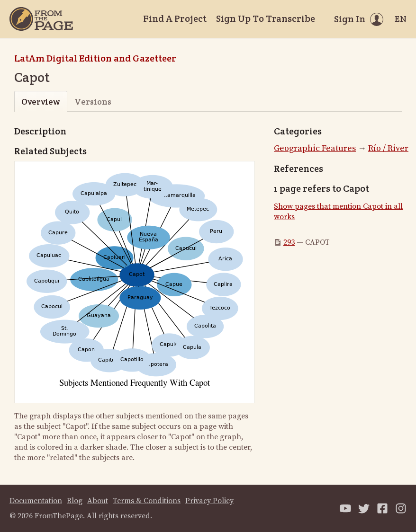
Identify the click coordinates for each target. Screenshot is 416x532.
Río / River (388, 148)
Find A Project (175, 18)
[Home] (41, 19)
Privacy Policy (209, 501)
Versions (93, 102)
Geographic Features (315, 148)
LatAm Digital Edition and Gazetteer (95, 58)
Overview (41, 102)
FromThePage (59, 516)
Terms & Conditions (147, 501)
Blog (75, 501)
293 (289, 242)
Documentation (36, 501)
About (98, 501)
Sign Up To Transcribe (266, 18)
